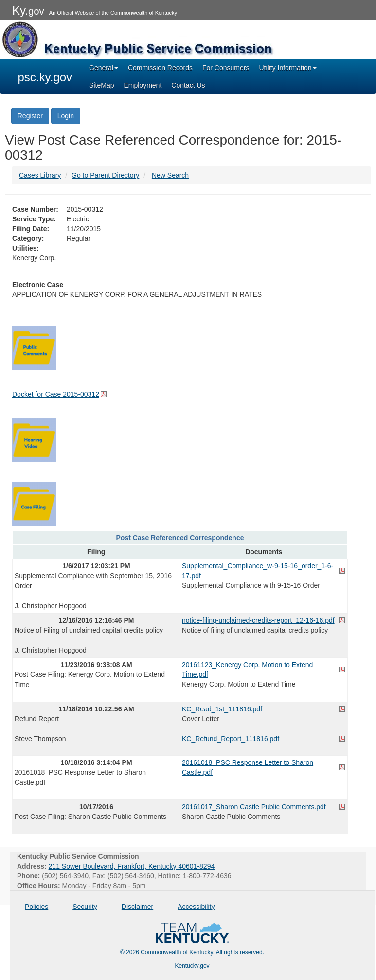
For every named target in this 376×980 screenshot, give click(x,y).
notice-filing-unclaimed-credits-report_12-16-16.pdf (258, 620)
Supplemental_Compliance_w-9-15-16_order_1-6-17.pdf (258, 571)
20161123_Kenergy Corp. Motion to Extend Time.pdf (247, 670)
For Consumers (226, 68)
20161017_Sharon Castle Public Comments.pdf (254, 807)
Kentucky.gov (192, 966)
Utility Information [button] (287, 68)
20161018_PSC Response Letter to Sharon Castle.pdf (248, 767)
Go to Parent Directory (105, 175)
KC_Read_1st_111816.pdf (222, 709)
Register (30, 116)
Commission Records (160, 68)
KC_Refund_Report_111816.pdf (231, 739)
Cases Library (40, 175)
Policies (36, 907)
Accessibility (196, 907)
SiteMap (101, 85)
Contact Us (188, 85)
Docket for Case (56, 394)
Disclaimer (137, 907)
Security (85, 907)
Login (66, 116)
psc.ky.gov (45, 77)
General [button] (104, 68)
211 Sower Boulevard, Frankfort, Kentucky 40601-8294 (132, 866)
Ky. (28, 10)
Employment (143, 85)
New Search (170, 175)
